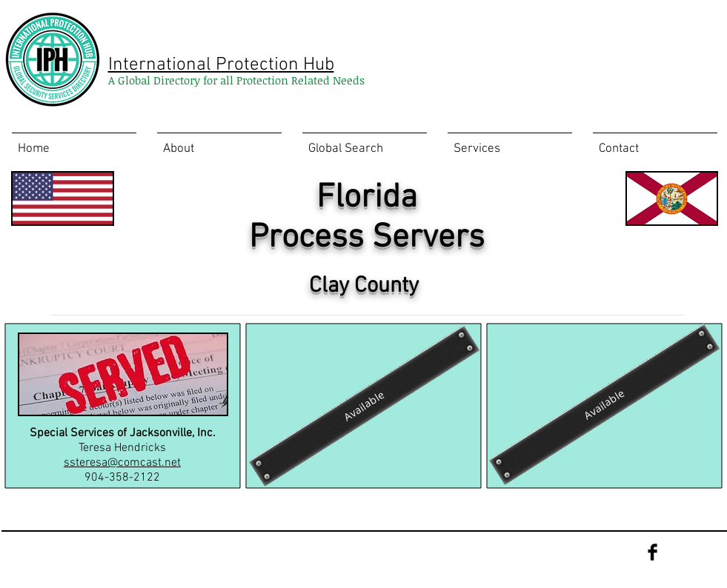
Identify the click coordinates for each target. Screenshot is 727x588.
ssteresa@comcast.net (122, 463)
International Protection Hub (221, 65)
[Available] (363, 405)
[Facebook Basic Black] (653, 552)
